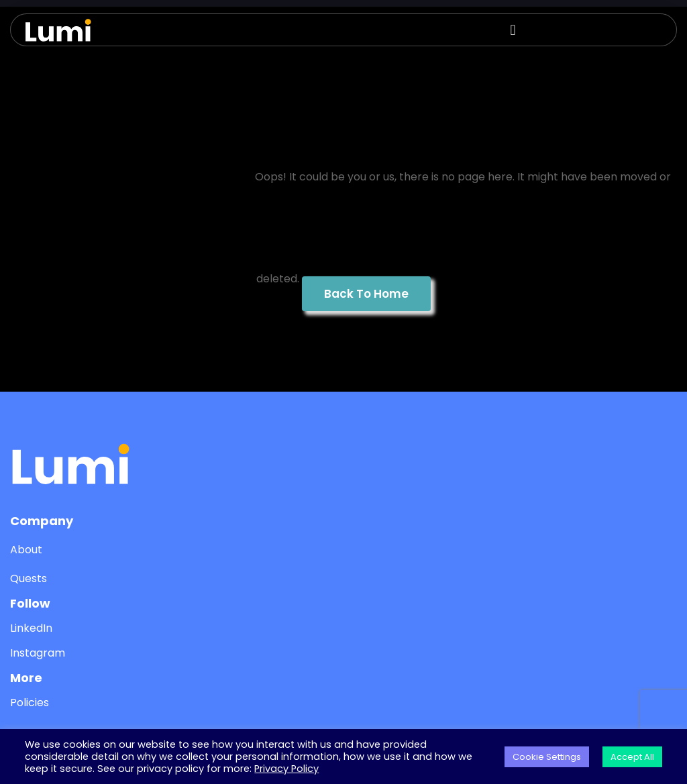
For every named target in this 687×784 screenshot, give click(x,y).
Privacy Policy (286, 769)
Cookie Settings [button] (547, 757)
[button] (517, 30)
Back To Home (366, 294)
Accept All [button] (632, 757)
